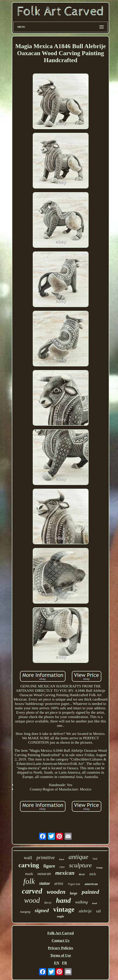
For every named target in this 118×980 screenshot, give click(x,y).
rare (62, 867)
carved (32, 891)
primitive (46, 858)
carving (29, 865)
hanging (25, 912)
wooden (56, 892)
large (74, 893)
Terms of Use (61, 955)
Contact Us (61, 940)
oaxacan (44, 874)
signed (42, 910)
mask (29, 874)
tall (99, 911)
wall (28, 858)
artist (59, 883)
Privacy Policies (61, 948)
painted (90, 892)
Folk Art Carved (61, 933)
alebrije (85, 911)
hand (64, 900)
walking (81, 902)
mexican (65, 873)
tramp (99, 868)
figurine (74, 884)
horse (62, 859)
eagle (60, 916)
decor (82, 874)
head (94, 903)
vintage (64, 909)
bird (95, 859)
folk (29, 881)
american (91, 884)
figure (49, 866)
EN (57, 963)
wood (32, 900)
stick (93, 874)
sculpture (80, 865)
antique (78, 857)
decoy (48, 903)
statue (44, 883)
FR (64, 963)
